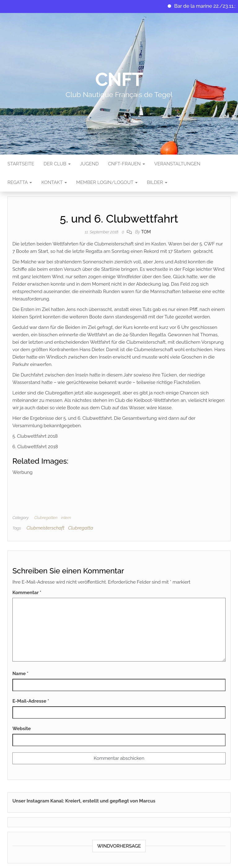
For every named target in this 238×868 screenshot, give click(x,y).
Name (20, 674)
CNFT (119, 79)
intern (66, 518)
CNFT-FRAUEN (126, 164)
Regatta (20, 182)
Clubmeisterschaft (45, 528)
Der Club (57, 164)
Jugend (89, 164)
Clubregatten (46, 518)
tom (146, 232)
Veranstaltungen (177, 164)
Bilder (157, 182)
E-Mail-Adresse (31, 701)
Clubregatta (81, 528)
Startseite (21, 164)
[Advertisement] (125, 490)
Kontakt (54, 182)
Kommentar (27, 593)
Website (22, 729)
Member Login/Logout (107, 182)
